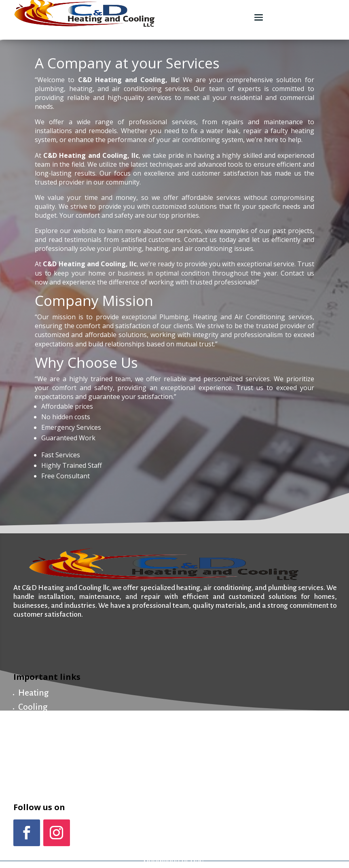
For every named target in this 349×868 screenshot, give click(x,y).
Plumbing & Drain (52, 722)
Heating (33, 693)
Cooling (33, 707)
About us (35, 750)
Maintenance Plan (52, 736)
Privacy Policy (279, 851)
